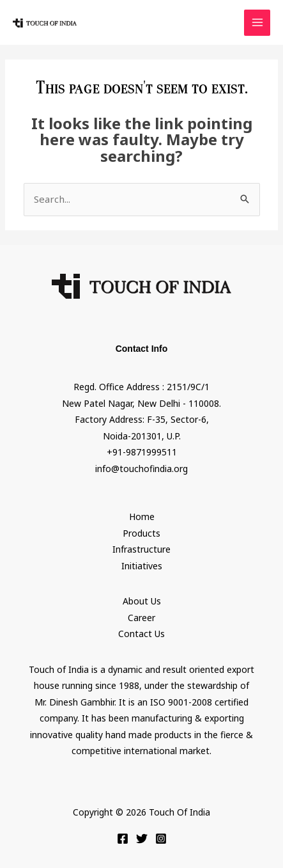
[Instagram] (161, 839)
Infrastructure (141, 549)
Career (141, 618)
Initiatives (142, 566)
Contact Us (141, 634)
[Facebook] (123, 839)
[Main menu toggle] (257, 23)
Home (142, 517)
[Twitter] (142, 839)
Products (141, 533)
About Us (142, 601)
